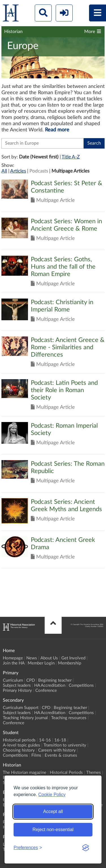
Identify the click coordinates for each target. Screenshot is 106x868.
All (4, 171)
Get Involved (73, 658)
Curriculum (13, 680)
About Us (49, 658)
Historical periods (19, 740)
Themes (94, 773)
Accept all (53, 811)
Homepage (13, 658)
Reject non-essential (53, 830)
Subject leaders (17, 685)
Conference (46, 691)
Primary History (17, 691)
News (32, 658)
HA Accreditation (50, 685)
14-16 (45, 740)
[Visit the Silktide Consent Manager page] (86, 848)
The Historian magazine (25, 773)
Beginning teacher (55, 680)
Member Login (41, 663)
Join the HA (14, 663)
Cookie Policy (52, 795)
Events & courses (61, 755)
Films (36, 755)
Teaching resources (69, 718)
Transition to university (65, 745)
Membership (70, 663)
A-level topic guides (21, 745)
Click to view (53, 196)
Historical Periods (66, 773)
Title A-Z (71, 157)
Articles (18, 171)
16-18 (60, 740)
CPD (31, 680)
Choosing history (19, 750)
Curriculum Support (21, 708)
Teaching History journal (25, 718)
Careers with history (57, 750)
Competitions (81, 685)
